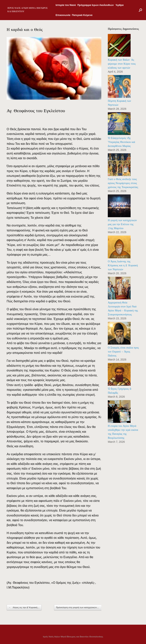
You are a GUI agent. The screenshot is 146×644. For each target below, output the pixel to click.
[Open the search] (140, 10)
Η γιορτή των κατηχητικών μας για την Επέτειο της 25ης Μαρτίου (122, 224)
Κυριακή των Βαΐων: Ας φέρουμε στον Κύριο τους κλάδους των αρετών (122, 64)
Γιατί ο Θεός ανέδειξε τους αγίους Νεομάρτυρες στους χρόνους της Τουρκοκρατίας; (123, 183)
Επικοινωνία (63, 15)
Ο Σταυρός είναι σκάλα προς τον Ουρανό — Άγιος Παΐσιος (123, 352)
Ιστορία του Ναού (66, 5)
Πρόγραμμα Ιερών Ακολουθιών (96, 5)
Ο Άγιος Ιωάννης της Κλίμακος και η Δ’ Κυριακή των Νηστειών (123, 265)
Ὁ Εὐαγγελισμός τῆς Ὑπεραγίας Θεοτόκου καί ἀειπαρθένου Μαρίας (121, 142)
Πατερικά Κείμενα (82, 15)
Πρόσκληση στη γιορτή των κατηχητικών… (79, 608)
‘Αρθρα (119, 5)
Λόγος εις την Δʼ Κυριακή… (24, 608)
